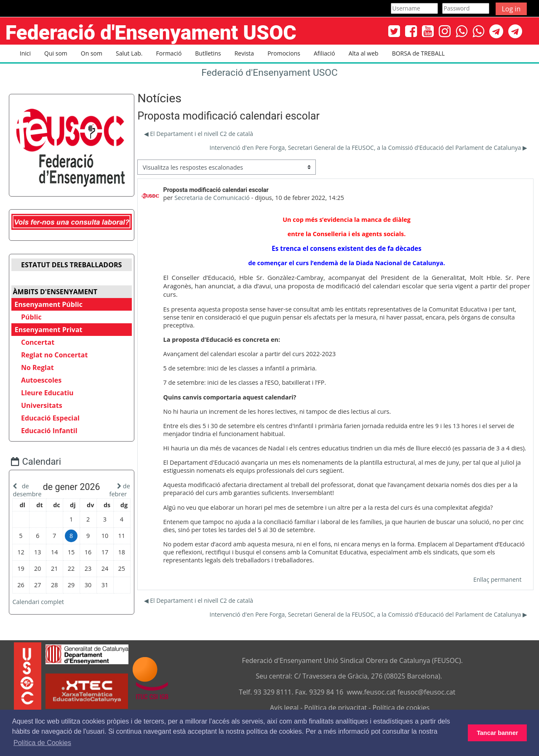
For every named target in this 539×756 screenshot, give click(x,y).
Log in (511, 9)
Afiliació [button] (324, 53)
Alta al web (364, 53)
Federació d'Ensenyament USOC (269, 73)
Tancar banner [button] (497, 733)
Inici (25, 53)
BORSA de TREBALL (418, 53)
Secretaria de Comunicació (212, 198)
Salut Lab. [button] (129, 53)
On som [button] (92, 53)
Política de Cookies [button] (42, 743)
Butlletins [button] (208, 53)
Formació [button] (169, 53)
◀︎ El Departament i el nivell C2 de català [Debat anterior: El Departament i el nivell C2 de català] (199, 134)
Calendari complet (44, 609)
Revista (244, 53)
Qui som (56, 53)
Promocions (284, 53)
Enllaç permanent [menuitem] (497, 579)
